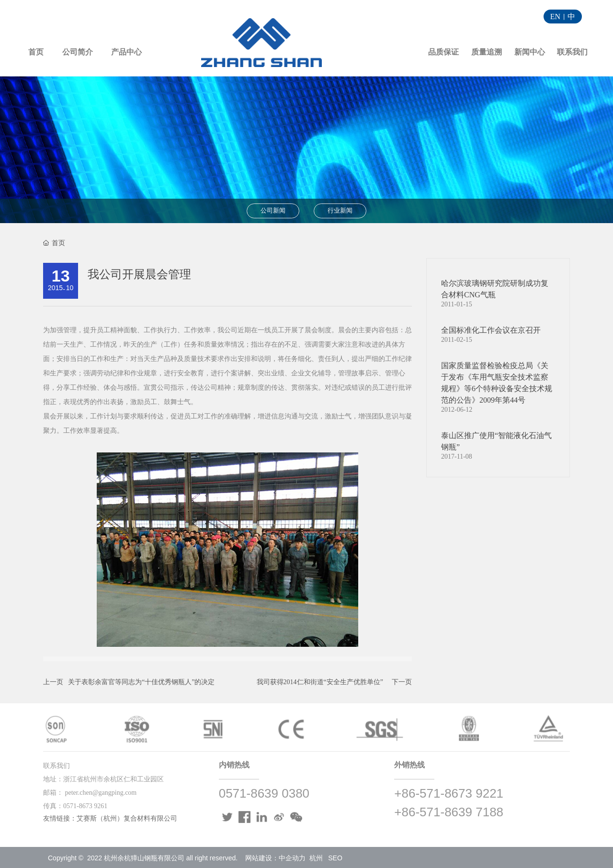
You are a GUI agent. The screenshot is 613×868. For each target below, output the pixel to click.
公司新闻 (273, 210)
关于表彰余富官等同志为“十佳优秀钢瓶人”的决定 (141, 682)
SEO (335, 858)
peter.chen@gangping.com (101, 793)
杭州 (316, 858)
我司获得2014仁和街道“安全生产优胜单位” (320, 682)
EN (555, 17)
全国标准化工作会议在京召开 (491, 330)
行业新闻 (340, 210)
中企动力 (292, 858)
